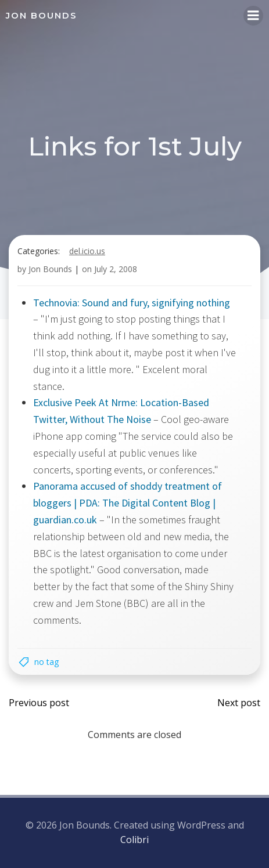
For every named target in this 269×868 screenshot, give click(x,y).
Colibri (134, 840)
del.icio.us (87, 251)
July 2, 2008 (116, 269)
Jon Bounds (50, 269)
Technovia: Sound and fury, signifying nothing (132, 303)
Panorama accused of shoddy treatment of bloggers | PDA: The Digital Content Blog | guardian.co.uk (128, 503)
